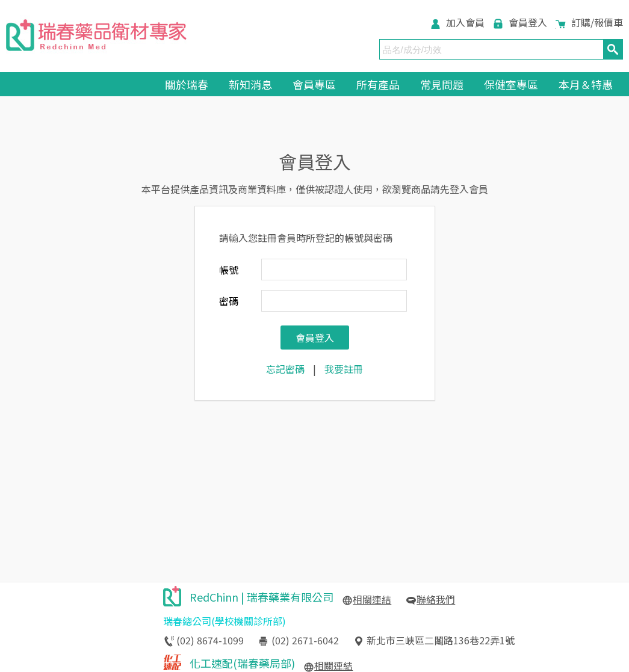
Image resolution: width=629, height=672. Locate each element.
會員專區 (314, 84)
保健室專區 (511, 84)
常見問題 (442, 84)
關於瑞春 (187, 84)
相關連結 (372, 599)
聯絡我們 (436, 599)
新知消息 (250, 84)
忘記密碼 (285, 369)
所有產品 (378, 84)
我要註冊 (344, 369)
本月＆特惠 (586, 84)
